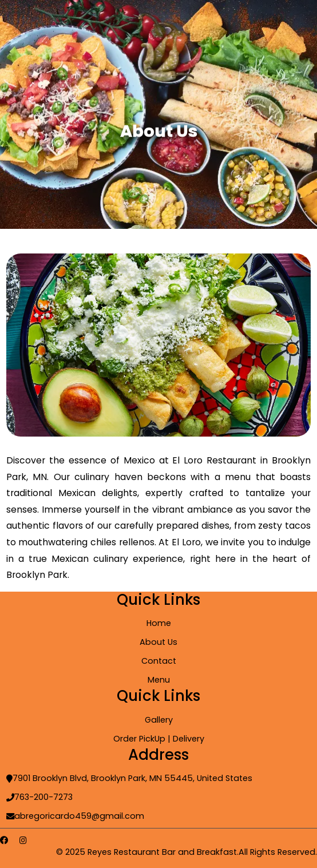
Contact (159, 661)
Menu (159, 680)
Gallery (159, 720)
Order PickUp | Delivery (159, 739)
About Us (158, 642)
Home (159, 623)
